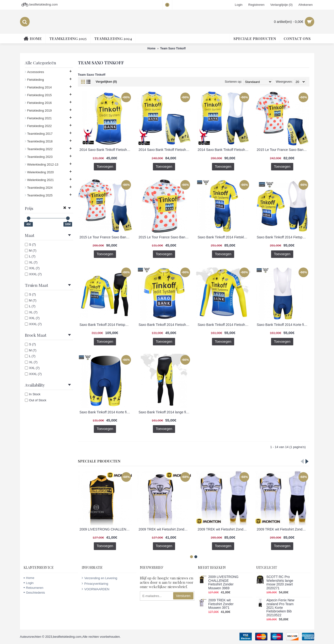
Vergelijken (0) (106, 82)
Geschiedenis (34, 593)
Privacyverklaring (95, 584)
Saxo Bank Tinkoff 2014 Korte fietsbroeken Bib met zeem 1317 (283, 325)
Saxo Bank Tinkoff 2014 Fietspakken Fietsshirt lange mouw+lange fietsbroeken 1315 (106, 325)
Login (29, 583)
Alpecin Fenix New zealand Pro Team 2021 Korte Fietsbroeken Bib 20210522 (280, 608)
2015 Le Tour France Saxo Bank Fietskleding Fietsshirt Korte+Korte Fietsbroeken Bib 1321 (106, 237)
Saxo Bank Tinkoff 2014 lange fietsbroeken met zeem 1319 (165, 412)
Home (29, 578)
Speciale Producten (99, 461)
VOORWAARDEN (96, 589)
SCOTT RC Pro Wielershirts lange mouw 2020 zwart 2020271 (280, 582)
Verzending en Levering (100, 578)
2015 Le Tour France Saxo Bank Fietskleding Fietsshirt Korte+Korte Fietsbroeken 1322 (283, 150)
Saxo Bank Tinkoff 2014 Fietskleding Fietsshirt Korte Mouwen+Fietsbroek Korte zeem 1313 (224, 237)
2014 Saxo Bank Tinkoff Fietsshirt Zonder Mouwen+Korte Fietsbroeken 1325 (165, 150)
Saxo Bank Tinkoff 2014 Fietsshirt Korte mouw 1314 (165, 325)
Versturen (183, 596)
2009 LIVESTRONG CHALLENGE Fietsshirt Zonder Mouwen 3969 (106, 529)
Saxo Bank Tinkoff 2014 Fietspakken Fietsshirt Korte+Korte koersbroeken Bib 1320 (283, 237)
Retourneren (34, 588)
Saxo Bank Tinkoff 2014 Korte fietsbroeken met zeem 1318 (106, 412)
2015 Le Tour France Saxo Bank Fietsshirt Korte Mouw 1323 (165, 237)
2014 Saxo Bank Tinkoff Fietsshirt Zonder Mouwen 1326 (106, 150)
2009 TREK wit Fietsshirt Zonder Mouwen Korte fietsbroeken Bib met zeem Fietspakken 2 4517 (224, 529)
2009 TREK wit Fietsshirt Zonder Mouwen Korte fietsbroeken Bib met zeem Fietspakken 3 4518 (283, 529)
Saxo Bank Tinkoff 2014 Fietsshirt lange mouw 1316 (224, 325)
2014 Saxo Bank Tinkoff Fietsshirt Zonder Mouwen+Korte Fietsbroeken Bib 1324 (224, 150)
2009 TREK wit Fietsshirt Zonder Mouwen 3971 (165, 529)
